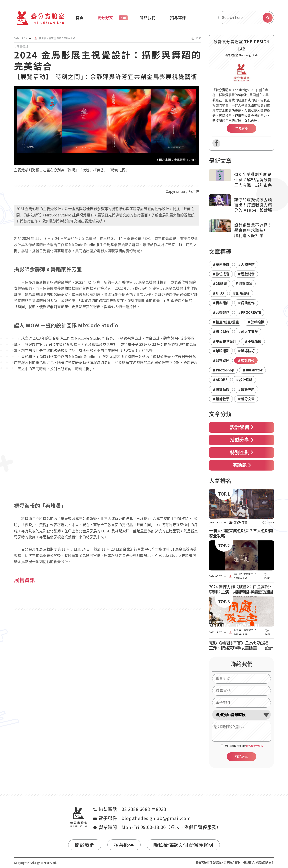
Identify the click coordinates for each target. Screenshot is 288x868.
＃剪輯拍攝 (256, 322)
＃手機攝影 (253, 341)
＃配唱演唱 (241, 293)
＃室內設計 (221, 264)
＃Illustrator (252, 370)
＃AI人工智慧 (248, 331)
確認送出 (242, 757)
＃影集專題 (246, 389)
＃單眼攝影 (221, 351)
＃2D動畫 (220, 283)
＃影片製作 (221, 331)
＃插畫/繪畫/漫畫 (226, 322)
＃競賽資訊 (221, 360)
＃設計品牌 (221, 389)
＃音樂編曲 (221, 303)
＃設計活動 (244, 380)
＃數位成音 (221, 274)
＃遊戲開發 (246, 274)
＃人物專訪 (246, 264)
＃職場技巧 (246, 351)
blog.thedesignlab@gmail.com (156, 818)
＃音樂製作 (221, 312)
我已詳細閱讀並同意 (244, 746)
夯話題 (242, 465)
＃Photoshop (223, 370)
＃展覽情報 (21, 46)
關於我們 (85, 845)
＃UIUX (218, 293)
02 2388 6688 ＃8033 (144, 809)
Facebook (216, 143)
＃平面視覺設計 (224, 341)
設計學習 (242, 427)
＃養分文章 (246, 399)
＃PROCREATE (249, 312)
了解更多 (242, 128)
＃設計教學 (221, 399)
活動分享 (242, 440)
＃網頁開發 (244, 283)
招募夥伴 (124, 845)
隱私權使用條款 (255, 746)
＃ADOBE (220, 380)
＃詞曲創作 (246, 303)
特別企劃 (242, 453)
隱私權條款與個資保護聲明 (183, 845)
